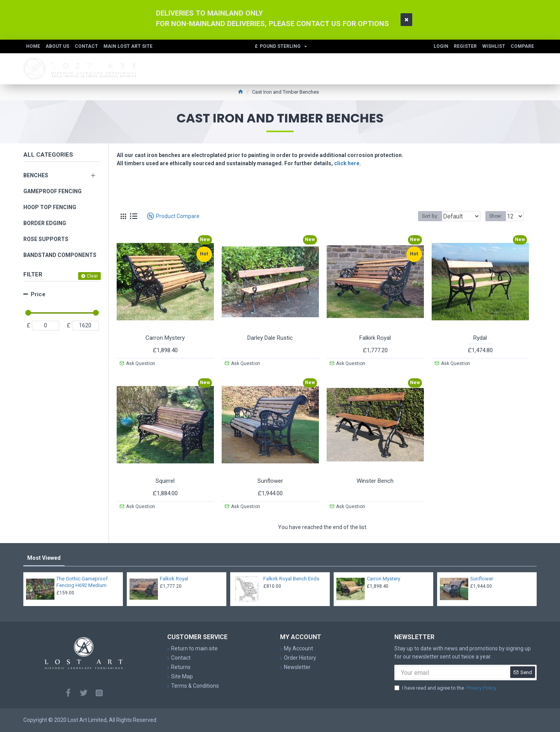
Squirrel (165, 481)
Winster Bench (375, 481)
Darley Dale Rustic (270, 338)
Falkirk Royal (375, 338)
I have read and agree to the (446, 688)
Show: (498, 216)
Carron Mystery (165, 338)
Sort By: (425, 216)
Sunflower (270, 481)
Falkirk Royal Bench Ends (291, 579)
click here (347, 163)
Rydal (480, 338)
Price (38, 294)
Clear (92, 276)
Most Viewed (44, 558)
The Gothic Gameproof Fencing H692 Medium (82, 582)
